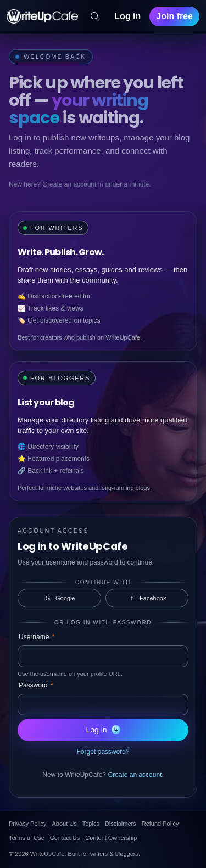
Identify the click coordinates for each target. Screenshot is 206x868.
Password (36, 685)
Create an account (135, 775)
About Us (64, 824)
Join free (174, 16)
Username (37, 637)
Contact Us (65, 838)
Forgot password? (103, 752)
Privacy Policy (27, 824)
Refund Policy (160, 824)
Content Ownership (111, 838)
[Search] (95, 16)
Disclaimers (121, 824)
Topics (91, 824)
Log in (127, 16)
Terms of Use (27, 838)
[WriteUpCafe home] (42, 16)
